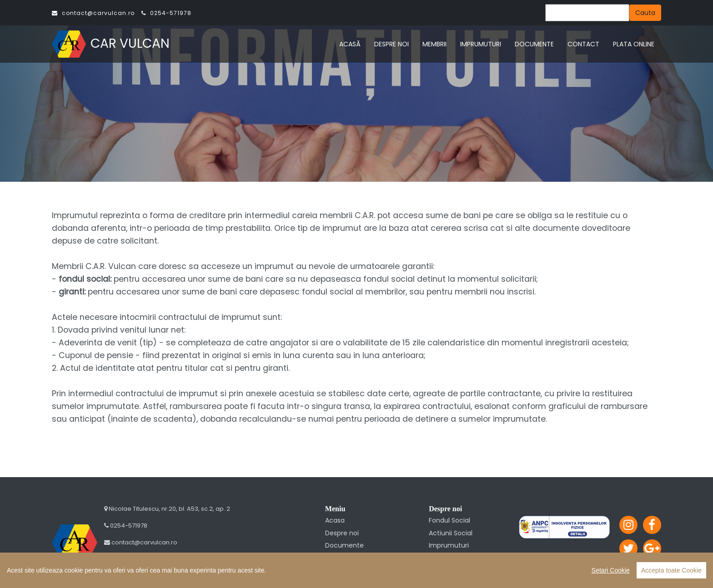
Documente (344, 545)
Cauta (645, 13)
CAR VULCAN (111, 43)
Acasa (335, 520)
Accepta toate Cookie (671, 570)
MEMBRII (434, 44)
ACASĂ (350, 44)
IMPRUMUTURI (481, 44)
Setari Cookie (611, 570)
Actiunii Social (451, 533)
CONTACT (583, 44)
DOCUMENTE (534, 44)
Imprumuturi (449, 545)
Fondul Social (449, 520)
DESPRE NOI (392, 44)
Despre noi (342, 533)
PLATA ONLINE (634, 44)
